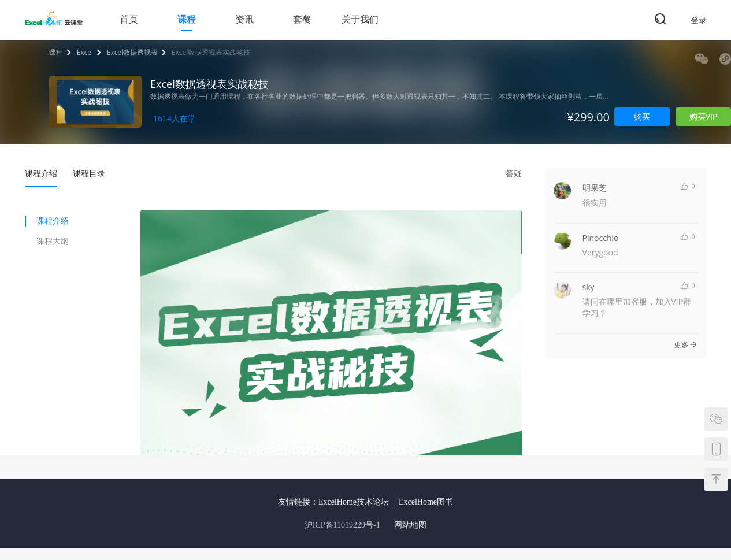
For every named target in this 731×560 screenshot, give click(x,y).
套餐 (302, 19)
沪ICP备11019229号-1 (342, 525)
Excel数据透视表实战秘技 (211, 52)
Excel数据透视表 (132, 52)
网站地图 (410, 525)
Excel (85, 52)
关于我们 (360, 19)
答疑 (514, 173)
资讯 (244, 19)
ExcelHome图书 (426, 502)
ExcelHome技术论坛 (354, 502)
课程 (187, 19)
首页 (129, 19)
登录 (699, 20)
